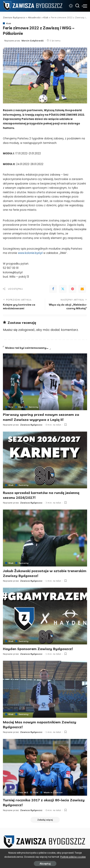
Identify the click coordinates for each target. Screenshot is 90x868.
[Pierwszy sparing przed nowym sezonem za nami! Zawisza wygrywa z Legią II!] (45, 382)
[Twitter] (63, 289)
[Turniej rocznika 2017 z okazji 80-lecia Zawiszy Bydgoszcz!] (45, 767)
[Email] (82, 289)
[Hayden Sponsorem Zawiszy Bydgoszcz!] (45, 616)
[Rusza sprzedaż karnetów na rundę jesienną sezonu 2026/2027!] (45, 460)
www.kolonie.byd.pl (30, 253)
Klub (9, 23)
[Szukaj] (77, 6)
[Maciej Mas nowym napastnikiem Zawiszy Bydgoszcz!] (45, 689)
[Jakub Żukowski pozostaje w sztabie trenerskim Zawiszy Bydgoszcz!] (45, 538)
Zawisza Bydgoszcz (31, 425)
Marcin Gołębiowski (33, 41)
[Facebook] (53, 289)
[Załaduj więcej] (45, 820)
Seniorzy (34, 407)
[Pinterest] (73, 289)
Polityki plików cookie (73, 857)
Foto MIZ (23, 792)
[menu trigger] (84, 6)
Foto (11, 407)
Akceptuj (45, 864)
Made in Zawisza (53, 792)
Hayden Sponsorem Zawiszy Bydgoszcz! (38, 649)
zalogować (27, 330)
